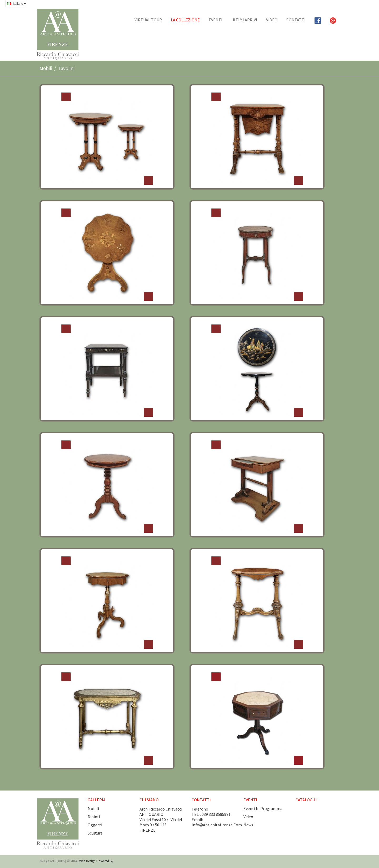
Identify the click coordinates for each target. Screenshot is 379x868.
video (248, 817)
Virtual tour (148, 20)
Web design (88, 861)
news (248, 825)
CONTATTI (296, 20)
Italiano (16, 4)
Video (272, 20)
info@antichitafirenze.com (217, 825)
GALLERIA (97, 800)
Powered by (105, 861)
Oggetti (95, 825)
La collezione (185, 20)
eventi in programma (263, 808)
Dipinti (94, 817)
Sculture (95, 833)
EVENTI (216, 20)
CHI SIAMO (149, 800)
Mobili (46, 68)
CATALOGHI (306, 800)
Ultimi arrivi (244, 20)
